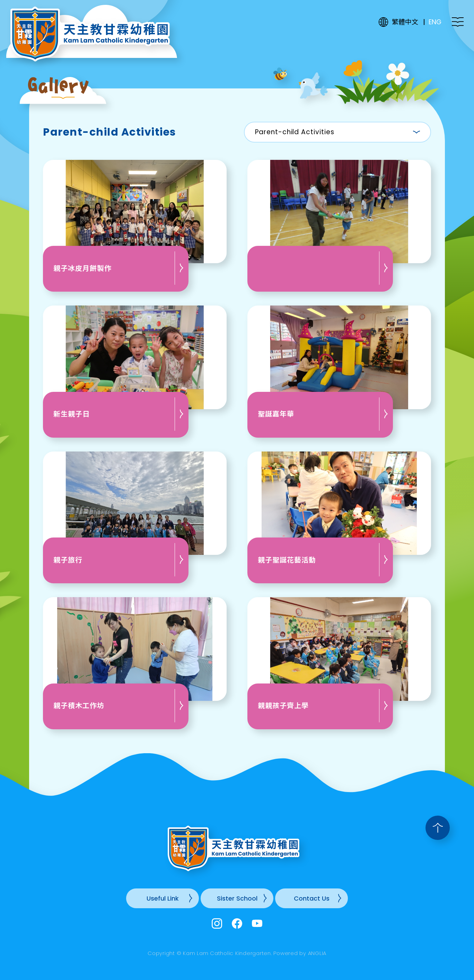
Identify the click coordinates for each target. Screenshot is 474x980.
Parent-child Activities (295, 132)
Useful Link (163, 898)
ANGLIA (317, 953)
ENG (435, 22)
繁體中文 (405, 22)
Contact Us (312, 898)
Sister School (237, 898)
